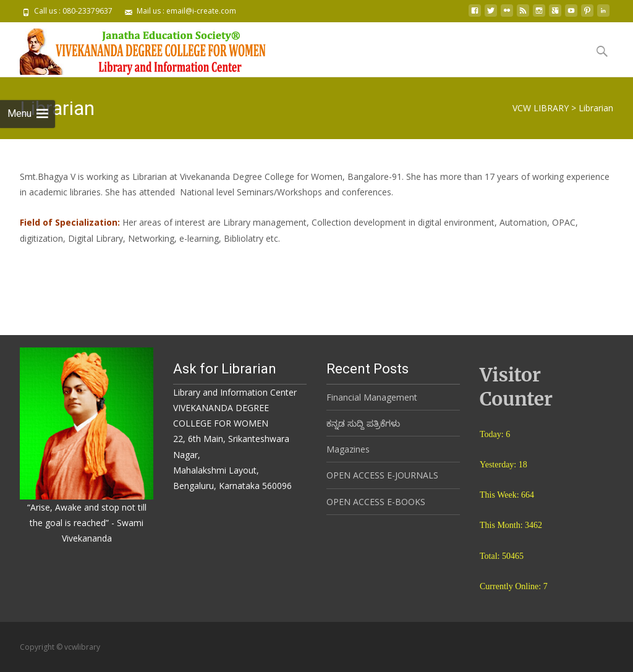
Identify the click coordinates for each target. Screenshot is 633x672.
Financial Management (372, 397)
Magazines (348, 449)
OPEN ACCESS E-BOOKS (376, 502)
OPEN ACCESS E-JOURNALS (382, 475)
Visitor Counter (516, 387)
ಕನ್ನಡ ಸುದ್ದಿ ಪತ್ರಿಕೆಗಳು (363, 423)
